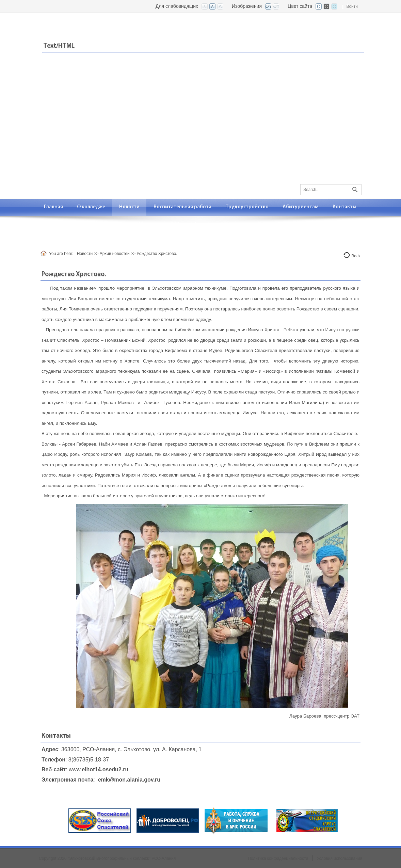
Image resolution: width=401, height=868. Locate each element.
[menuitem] (54, 207)
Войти (352, 6)
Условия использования (340, 858)
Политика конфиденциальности (278, 858)
